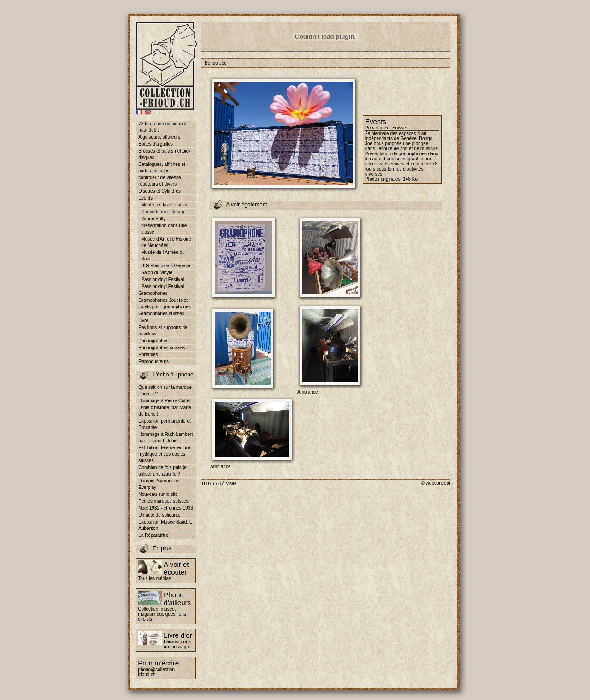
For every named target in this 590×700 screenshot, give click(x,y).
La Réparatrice (153, 535)
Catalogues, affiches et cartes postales (162, 168)
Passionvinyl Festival (162, 279)
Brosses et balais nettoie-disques (164, 154)
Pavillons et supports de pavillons (163, 331)
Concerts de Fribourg (163, 212)
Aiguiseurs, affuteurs (159, 137)
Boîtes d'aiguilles (156, 144)
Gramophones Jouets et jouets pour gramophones (164, 303)
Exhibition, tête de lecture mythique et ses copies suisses (164, 454)
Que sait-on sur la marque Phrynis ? (165, 391)
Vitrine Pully (153, 219)
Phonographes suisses (162, 348)
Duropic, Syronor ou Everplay (159, 484)
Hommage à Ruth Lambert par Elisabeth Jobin (165, 438)
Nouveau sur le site (158, 494)
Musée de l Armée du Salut (163, 256)
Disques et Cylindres (159, 191)
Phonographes (153, 341)
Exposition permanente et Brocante (164, 424)
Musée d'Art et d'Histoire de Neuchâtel (166, 242)
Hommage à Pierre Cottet (164, 401)
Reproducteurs (153, 362)
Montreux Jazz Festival (165, 205)
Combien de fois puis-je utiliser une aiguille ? (162, 471)
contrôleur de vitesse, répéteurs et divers (160, 181)
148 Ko (410, 179)
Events (145, 198)
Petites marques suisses (163, 501)
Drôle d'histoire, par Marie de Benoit (165, 411)
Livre (143, 321)
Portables (148, 355)
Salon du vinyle (157, 273)
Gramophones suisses (161, 314)
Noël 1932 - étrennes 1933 (165, 508)
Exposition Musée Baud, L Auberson (165, 525)
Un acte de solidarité (159, 515)
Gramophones (153, 293)
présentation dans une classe (164, 229)
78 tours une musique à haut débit (162, 127)
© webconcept (436, 483)
